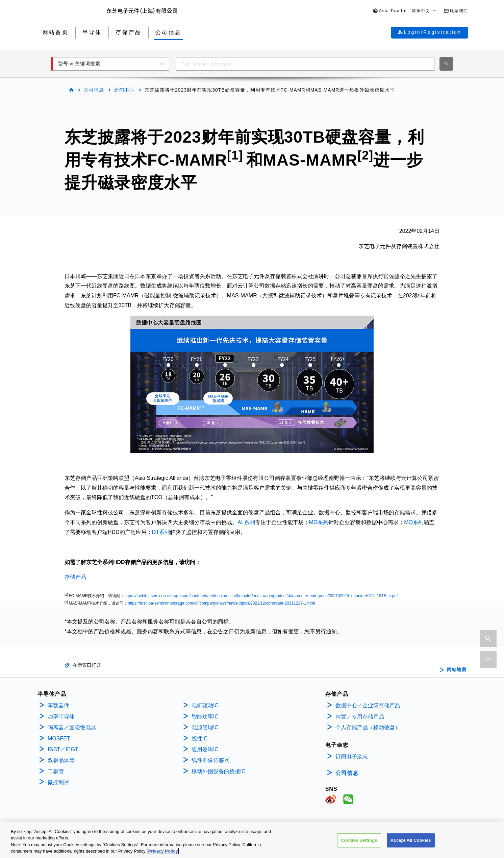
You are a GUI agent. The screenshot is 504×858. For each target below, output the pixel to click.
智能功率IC (205, 717)
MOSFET (59, 739)
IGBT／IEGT (63, 749)
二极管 (56, 771)
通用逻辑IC (205, 749)
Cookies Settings (359, 844)
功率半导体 (61, 717)
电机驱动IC (205, 705)
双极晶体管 (61, 760)
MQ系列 (414, 522)
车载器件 (58, 705)
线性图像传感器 (210, 760)
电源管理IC (205, 727)
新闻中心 (124, 90)
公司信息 (94, 90)
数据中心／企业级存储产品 (368, 705)
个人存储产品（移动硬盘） (368, 727)
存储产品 (75, 577)
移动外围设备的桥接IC (219, 771)
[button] (405, 11)
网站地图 (457, 670)
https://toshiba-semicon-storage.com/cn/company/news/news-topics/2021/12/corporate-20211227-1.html (221, 603)
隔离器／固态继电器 (72, 727)
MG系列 (319, 522)
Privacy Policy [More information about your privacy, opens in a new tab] (163, 855)
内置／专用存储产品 (360, 717)
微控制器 (58, 782)
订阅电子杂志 (352, 756)
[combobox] (305, 64)
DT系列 (161, 532)
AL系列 (246, 522)
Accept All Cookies (411, 844)
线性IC (200, 739)
